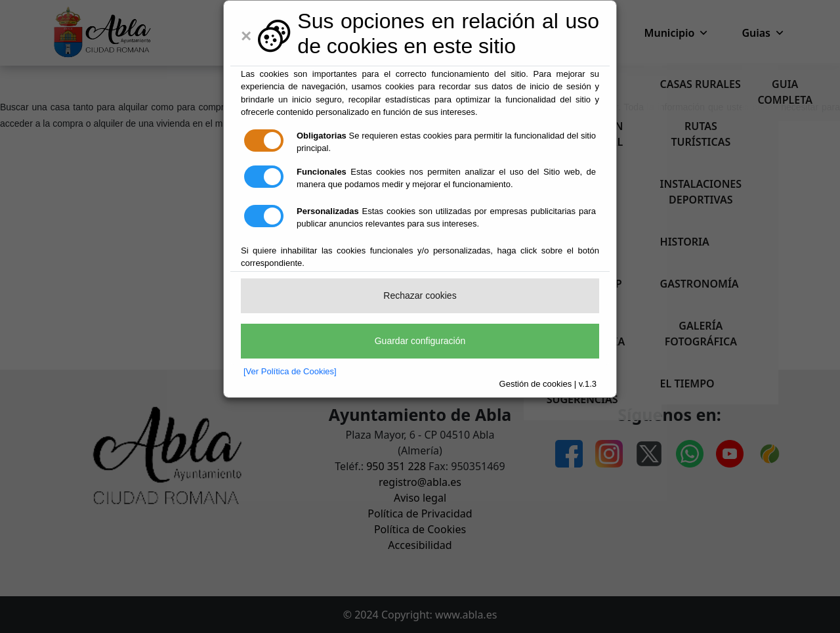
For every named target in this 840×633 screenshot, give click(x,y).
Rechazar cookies (420, 295)
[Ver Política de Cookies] (290, 371)
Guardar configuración (420, 341)
